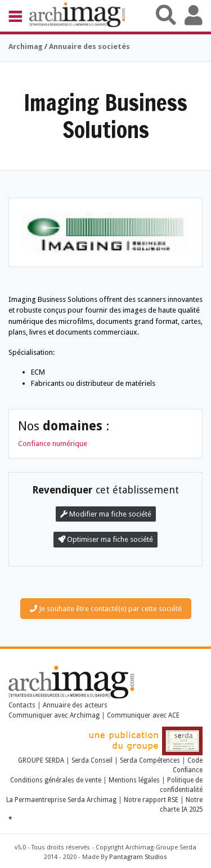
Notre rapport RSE (151, 800)
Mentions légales (134, 780)
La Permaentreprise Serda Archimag (61, 800)
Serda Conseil (92, 760)
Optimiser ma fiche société (105, 539)
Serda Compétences (150, 760)
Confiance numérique (53, 444)
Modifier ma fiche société (106, 514)
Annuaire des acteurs (75, 705)
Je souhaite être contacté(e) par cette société (106, 609)
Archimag (26, 46)
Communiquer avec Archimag (54, 715)
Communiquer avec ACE (143, 715)
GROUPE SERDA (42, 760)
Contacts (22, 705)
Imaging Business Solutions (105, 116)
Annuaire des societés (89, 46)
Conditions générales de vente (56, 780)
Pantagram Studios (138, 857)
